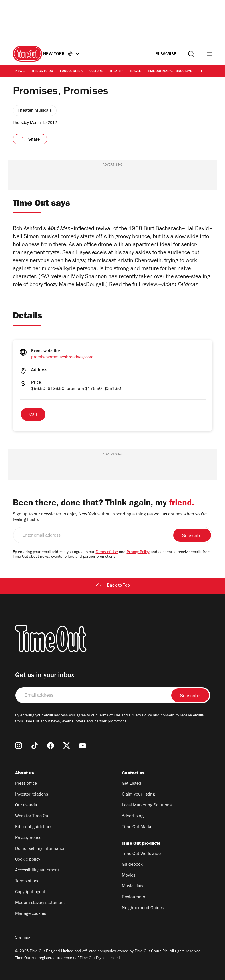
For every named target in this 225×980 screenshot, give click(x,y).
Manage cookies (31, 914)
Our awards (26, 806)
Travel (135, 71)
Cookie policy (28, 860)
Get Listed (132, 784)
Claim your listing (138, 795)
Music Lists (133, 887)
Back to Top (113, 586)
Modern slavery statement (40, 903)
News (20, 71)
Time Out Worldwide (141, 854)
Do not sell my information (40, 849)
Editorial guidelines (34, 827)
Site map (22, 938)
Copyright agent (30, 892)
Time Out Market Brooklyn (170, 71)
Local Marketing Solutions (147, 806)
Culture (96, 71)
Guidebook (132, 865)
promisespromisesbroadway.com (62, 358)
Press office (26, 784)
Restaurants (133, 897)
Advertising (133, 816)
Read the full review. (134, 285)
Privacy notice (28, 838)
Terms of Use (107, 553)
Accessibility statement (37, 871)
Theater (116, 71)
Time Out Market (138, 827)
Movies (129, 876)
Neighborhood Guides (143, 908)
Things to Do (42, 71)
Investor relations (32, 795)
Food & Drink (71, 71)
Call (33, 415)
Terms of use (27, 881)
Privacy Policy (138, 553)
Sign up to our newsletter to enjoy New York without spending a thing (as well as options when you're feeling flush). (110, 517)
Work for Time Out (32, 816)
